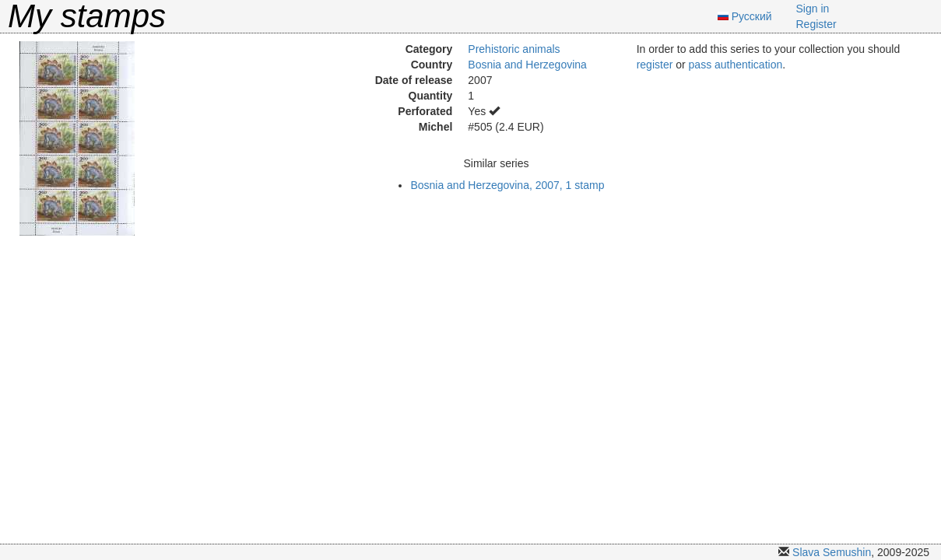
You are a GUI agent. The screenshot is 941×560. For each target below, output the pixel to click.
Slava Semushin (832, 552)
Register (816, 24)
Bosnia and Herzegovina (527, 65)
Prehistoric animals (514, 49)
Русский (752, 16)
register (655, 65)
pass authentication (736, 65)
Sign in (813, 9)
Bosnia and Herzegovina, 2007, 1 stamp (507, 185)
